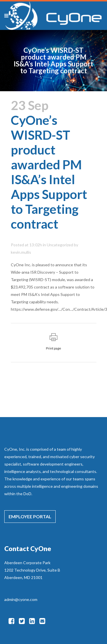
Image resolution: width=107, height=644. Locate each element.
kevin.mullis (21, 252)
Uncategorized (60, 245)
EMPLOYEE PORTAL (30, 516)
